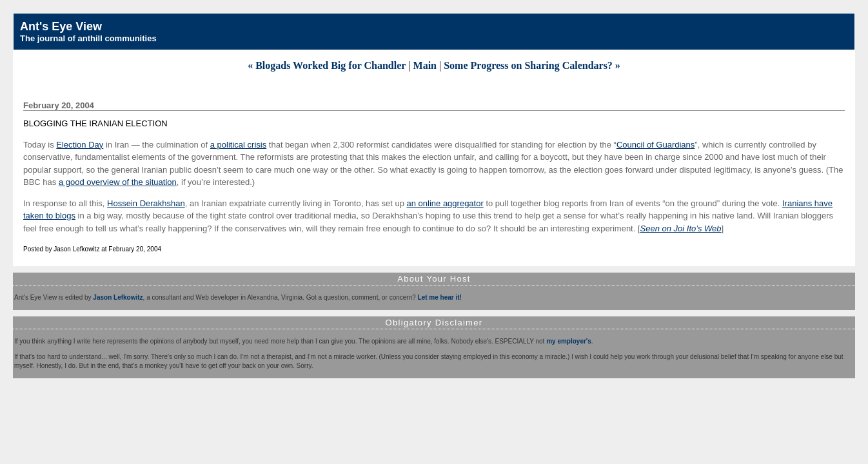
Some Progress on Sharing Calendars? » (532, 65)
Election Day (80, 145)
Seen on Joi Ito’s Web (681, 228)
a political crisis (238, 145)
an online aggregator (445, 203)
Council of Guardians (656, 145)
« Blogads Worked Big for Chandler (327, 65)
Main (425, 65)
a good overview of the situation (118, 182)
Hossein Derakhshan (146, 203)
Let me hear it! (440, 297)
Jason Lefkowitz (118, 297)
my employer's (569, 341)
